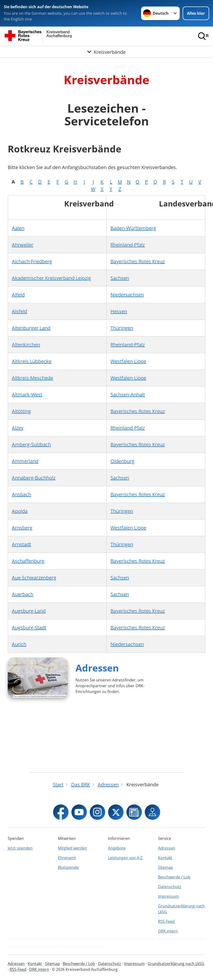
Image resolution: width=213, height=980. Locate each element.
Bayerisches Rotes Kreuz (138, 261)
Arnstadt (21, 544)
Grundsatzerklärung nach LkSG (181, 909)
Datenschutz (170, 887)
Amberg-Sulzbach (31, 444)
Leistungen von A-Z (125, 858)
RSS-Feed (166, 921)
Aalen (18, 228)
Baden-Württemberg (133, 228)
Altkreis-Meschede (32, 378)
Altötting (21, 411)
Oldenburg (122, 461)
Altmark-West (27, 394)
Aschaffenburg (28, 561)
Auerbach (23, 594)
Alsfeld (19, 311)
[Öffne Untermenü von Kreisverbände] (106, 52)
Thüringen (122, 328)
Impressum (168, 896)
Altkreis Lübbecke (32, 361)
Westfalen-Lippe (128, 361)
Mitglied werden (72, 848)
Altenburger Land (31, 328)
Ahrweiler (23, 245)
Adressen (97, 668)
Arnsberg (22, 528)
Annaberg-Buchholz (34, 478)
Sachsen (120, 278)
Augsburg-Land (29, 611)
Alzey (18, 428)
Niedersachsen (127, 295)
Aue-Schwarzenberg (34, 578)
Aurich (19, 644)
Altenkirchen (26, 345)
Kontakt (165, 858)
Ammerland (25, 461)
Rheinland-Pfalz (128, 245)
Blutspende (68, 867)
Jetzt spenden (20, 848)
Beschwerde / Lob (174, 877)
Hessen (119, 311)
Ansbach (21, 494)
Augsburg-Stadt (29, 627)
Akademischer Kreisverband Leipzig (51, 278)
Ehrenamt (67, 858)
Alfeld (18, 295)
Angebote (117, 848)
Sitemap (165, 867)
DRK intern (168, 931)
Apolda (20, 511)
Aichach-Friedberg (32, 261)
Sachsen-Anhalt (128, 394)
